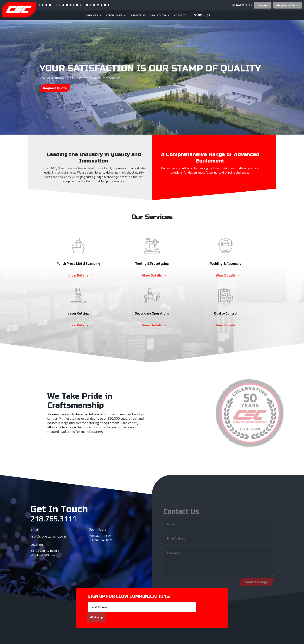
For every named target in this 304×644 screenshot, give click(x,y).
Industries (138, 16)
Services (92, 16)
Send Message (256, 584)
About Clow (158, 16)
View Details (78, 275)
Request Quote (55, 93)
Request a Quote (288, 5)
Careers (263, 5)
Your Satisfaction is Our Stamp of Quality (150, 74)
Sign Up (98, 617)
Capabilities (114, 16)
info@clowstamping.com (48, 536)
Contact (180, 16)
